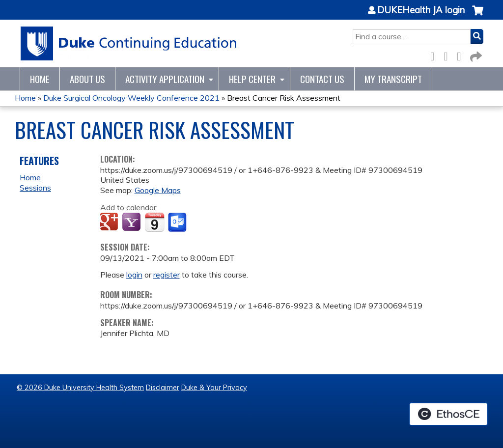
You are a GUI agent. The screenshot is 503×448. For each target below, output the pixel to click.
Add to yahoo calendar (132, 223)
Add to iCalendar (154, 222)
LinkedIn (462, 55)
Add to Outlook (178, 223)
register (167, 275)
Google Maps (158, 190)
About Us (87, 79)
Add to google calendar (110, 223)
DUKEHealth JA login (421, 10)
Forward (475, 55)
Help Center (252, 79)
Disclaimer (163, 388)
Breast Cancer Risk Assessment (284, 98)
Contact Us (322, 79)
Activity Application (165, 79)
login (134, 275)
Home (40, 79)
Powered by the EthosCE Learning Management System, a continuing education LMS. (448, 414)
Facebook (435, 55)
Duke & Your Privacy (214, 388)
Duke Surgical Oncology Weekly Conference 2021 (131, 98)
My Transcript (393, 79)
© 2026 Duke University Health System (80, 388)
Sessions (35, 188)
